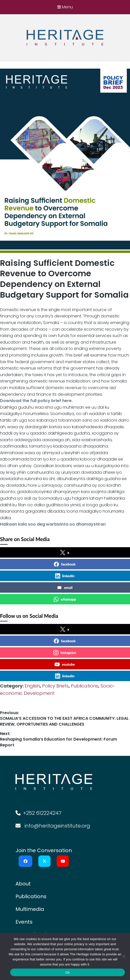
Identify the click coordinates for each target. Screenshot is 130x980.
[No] (124, 956)
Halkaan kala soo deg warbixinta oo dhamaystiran (53, 524)
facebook (65, 564)
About (23, 884)
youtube (65, 664)
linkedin (65, 576)
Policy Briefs (55, 686)
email (65, 588)
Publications (85, 686)
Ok (67, 973)
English (32, 686)
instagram (65, 653)
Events (24, 922)
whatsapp (65, 599)
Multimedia (30, 909)
